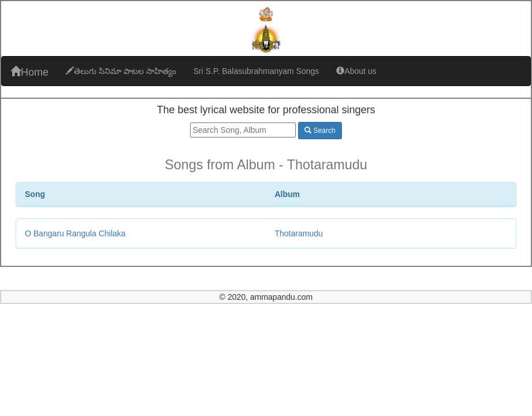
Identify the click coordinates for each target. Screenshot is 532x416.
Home (29, 72)
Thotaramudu (299, 233)
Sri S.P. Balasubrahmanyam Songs (256, 71)
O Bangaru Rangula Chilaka (75, 233)
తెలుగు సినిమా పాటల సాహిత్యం (121, 71)
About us (356, 71)
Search (320, 131)
